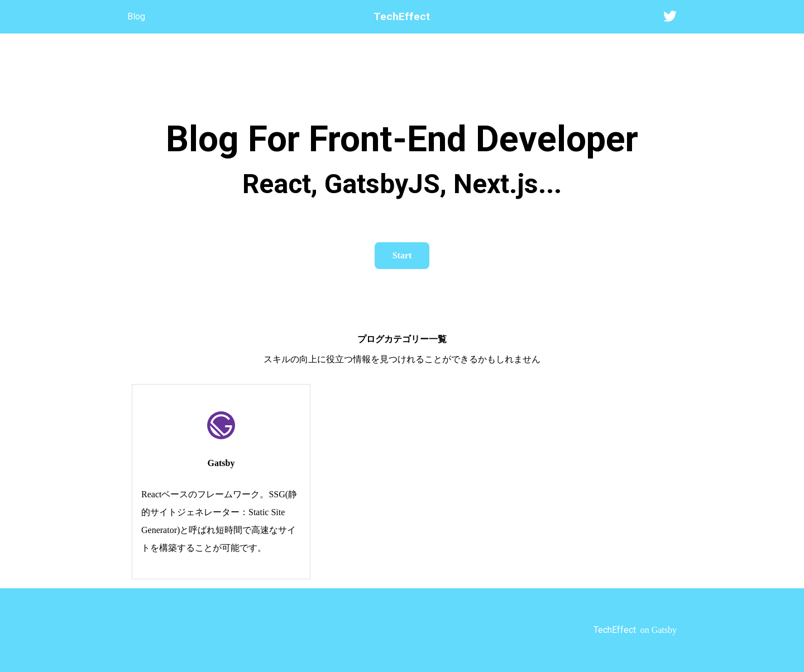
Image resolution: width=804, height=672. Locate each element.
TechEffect (402, 16)
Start (402, 255)
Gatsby (221, 463)
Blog (136, 16)
